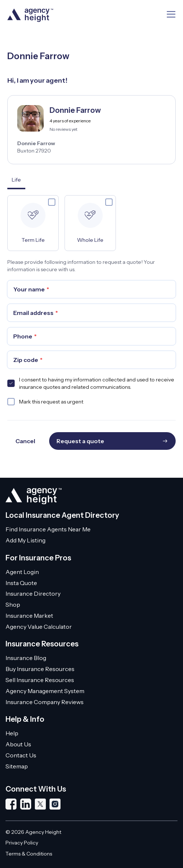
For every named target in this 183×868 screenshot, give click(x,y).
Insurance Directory (33, 593)
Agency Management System (45, 691)
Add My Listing (25, 540)
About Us (18, 744)
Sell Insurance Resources (40, 680)
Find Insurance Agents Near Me (48, 529)
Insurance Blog (26, 658)
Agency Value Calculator (39, 627)
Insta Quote (21, 583)
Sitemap (17, 766)
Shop (13, 605)
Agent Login (22, 572)
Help (12, 733)
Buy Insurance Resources (40, 669)
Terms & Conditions (29, 854)
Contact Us (21, 755)
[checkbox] (52, 202)
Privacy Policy (22, 843)
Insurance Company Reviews (45, 702)
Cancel (25, 441)
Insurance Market (29, 616)
